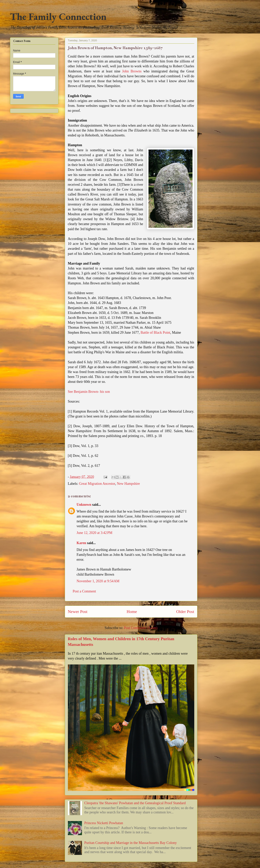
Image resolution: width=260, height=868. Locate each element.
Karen (81, 543)
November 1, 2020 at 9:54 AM (98, 581)
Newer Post (78, 612)
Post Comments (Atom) (141, 628)
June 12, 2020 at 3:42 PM (95, 533)
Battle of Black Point (155, 333)
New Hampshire (128, 484)
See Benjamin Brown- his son (89, 392)
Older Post (185, 612)
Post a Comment (84, 591)
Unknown (84, 505)
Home (132, 612)
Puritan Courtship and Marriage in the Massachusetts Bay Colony (131, 843)
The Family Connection (58, 17)
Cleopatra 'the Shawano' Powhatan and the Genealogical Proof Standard (135, 803)
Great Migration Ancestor (97, 484)
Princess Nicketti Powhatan (104, 823)
